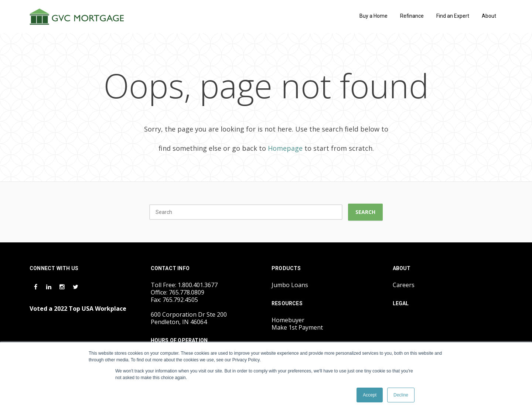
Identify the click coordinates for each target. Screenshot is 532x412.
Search (365, 212)
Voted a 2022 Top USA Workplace (78, 309)
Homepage (285, 148)
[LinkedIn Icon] (50, 286)
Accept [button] (370, 395)
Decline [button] (401, 395)
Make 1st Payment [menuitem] (297, 327)
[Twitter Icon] (75, 286)
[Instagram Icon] (63, 286)
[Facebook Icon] (36, 286)
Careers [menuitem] (404, 285)
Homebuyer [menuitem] (288, 320)
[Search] (246, 212)
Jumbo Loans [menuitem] (290, 285)
